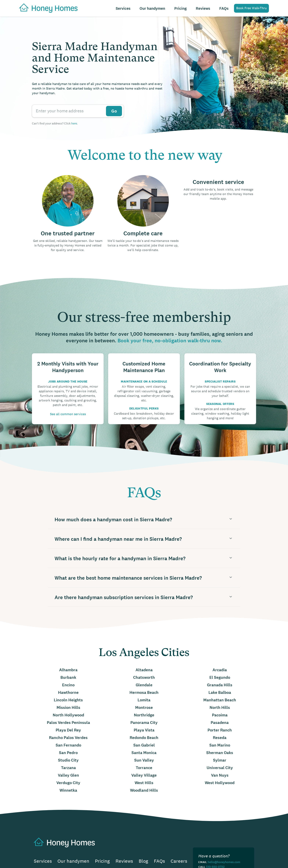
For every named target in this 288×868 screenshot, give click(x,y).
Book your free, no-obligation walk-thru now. (170, 341)
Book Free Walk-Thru (251, 8)
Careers (179, 861)
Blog (143, 861)
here (74, 123)
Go (114, 111)
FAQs (224, 9)
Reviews (203, 9)
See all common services (68, 414)
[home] (46, 8)
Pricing (180, 9)
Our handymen (152, 9)
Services (123, 9)
